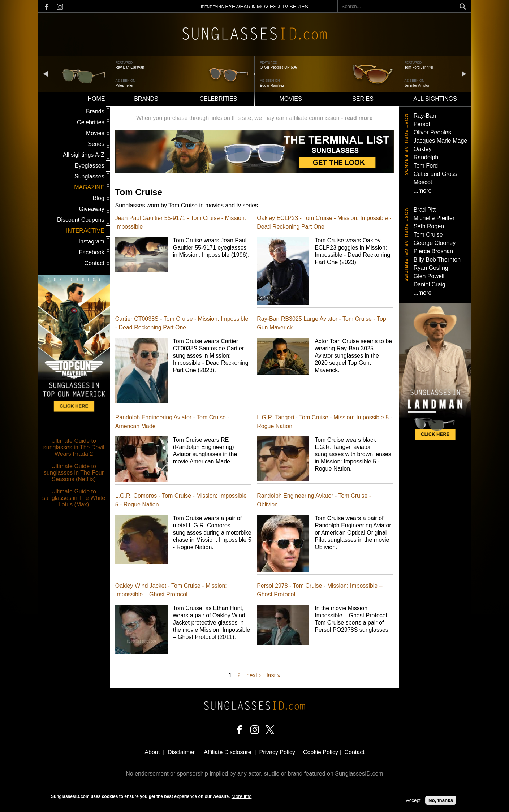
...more (423, 191)
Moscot (423, 182)
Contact (94, 263)
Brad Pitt (425, 210)
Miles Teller (125, 85)
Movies (290, 99)
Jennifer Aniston (417, 85)
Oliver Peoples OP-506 (279, 67)
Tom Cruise (428, 235)
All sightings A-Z (84, 155)
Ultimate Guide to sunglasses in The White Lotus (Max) (74, 498)
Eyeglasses (90, 166)
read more (359, 118)
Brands (146, 99)
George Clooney (435, 243)
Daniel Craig (430, 284)
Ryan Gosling (431, 268)
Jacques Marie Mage (441, 141)
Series (363, 99)
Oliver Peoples (432, 132)
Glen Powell (429, 276)
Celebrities (218, 99)
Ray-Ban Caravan (130, 67)
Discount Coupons (81, 220)
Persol (422, 124)
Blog (99, 198)
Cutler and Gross (435, 174)
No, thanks (441, 800)
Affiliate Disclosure (227, 752)
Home (96, 99)
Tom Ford (426, 166)
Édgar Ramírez (272, 85)
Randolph (426, 157)
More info (242, 796)
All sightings (435, 99)
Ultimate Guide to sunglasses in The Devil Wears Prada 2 (74, 447)
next (464, 74)
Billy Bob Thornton (437, 260)
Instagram (92, 241)
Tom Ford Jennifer (419, 67)
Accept (413, 800)
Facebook (91, 252)
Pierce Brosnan (433, 251)
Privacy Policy (277, 752)
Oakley (423, 149)
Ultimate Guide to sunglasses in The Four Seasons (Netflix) (74, 473)
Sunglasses (89, 176)
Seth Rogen (429, 226)
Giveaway (91, 209)
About (152, 752)
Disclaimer (181, 752)
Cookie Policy (321, 752)
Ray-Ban (425, 116)
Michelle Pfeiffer (434, 218)
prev (46, 74)
